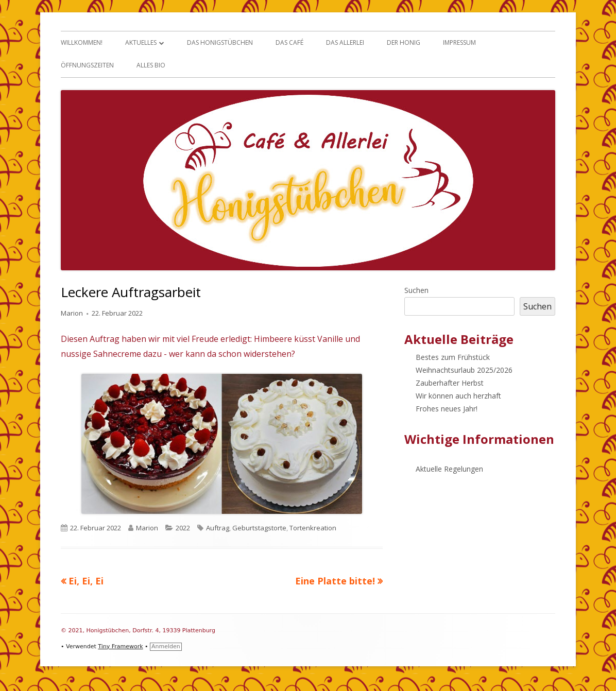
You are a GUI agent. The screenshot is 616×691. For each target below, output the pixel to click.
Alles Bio (151, 65)
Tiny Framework (120, 646)
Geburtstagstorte (259, 528)
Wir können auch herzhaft (458, 396)
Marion (72, 313)
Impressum (459, 42)
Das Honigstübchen (220, 42)
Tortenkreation (313, 528)
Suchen (416, 290)
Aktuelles (141, 42)
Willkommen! (82, 42)
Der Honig (404, 42)
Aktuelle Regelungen (449, 469)
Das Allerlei (345, 42)
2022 (183, 528)
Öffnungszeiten (87, 65)
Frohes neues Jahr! (447, 409)
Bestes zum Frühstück (453, 357)
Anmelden (166, 646)
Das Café (289, 42)
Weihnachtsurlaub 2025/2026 (464, 370)
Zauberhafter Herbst (450, 383)
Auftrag (218, 528)
